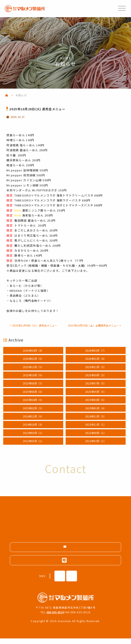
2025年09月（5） (96, 380)
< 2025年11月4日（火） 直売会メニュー (65, 325)
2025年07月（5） (96, 388)
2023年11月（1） (96, 430)
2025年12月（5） (33, 372)
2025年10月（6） (33, 380)
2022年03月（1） (96, 446)
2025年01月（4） (96, 413)
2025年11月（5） (96, 372)
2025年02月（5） (33, 413)
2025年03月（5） (96, 405)
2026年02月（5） (33, 364)
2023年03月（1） (33, 438)
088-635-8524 (55, 618)
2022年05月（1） (33, 446)
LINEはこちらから (65, 566)
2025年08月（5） (33, 388)
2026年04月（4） (33, 355)
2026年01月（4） (96, 364)
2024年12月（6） (33, 421)
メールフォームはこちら (68, 552)
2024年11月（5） (96, 421)
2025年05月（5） (96, 397)
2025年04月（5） (33, 405)
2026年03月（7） (96, 355)
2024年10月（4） (33, 430)
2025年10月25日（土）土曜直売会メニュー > (66, 330)
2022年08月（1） (96, 438)
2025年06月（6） (33, 397)
